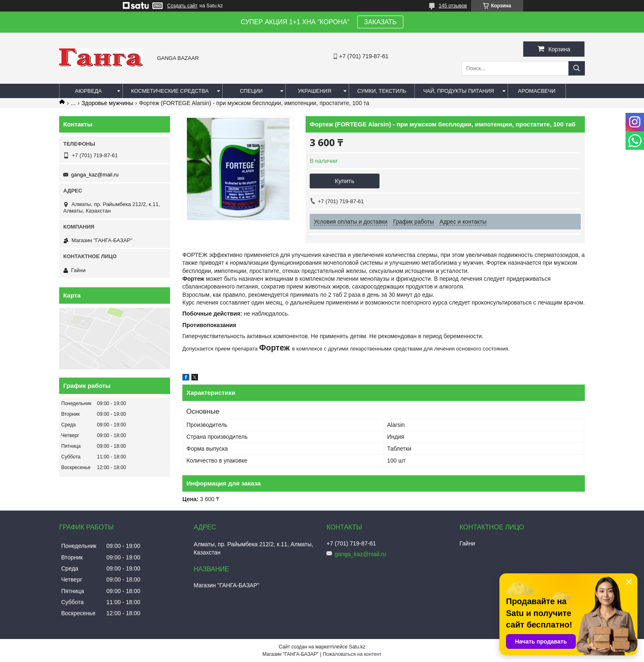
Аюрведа (88, 91)
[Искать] (577, 68)
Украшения (314, 91)
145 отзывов (453, 6)
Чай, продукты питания (458, 91)
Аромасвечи (537, 91)
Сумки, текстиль (382, 91)
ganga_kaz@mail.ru (95, 175)
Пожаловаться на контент (352, 654)
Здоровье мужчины (107, 103)
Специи (251, 91)
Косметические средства (170, 91)
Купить (344, 181)
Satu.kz (357, 647)
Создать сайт (182, 6)
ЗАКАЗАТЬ (380, 22)
